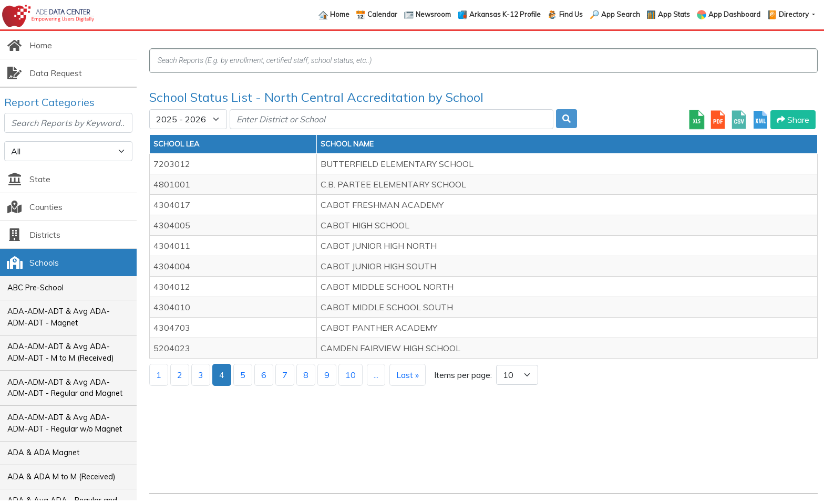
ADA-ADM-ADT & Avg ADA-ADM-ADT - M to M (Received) (61, 352)
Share (793, 120)
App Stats (674, 14)
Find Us (571, 14)
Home (340, 14)
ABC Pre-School (35, 288)
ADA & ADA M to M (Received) (61, 477)
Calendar (382, 14)
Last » (408, 375)
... (376, 375)
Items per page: (463, 375)
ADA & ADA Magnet (43, 453)
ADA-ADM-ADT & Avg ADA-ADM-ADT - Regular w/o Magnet (65, 423)
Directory (795, 14)
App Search (621, 14)
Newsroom (433, 14)
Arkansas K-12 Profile (505, 14)
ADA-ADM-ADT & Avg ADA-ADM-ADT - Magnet (59, 317)
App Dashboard (734, 14)
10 (351, 375)
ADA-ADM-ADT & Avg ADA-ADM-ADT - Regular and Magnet (65, 388)
